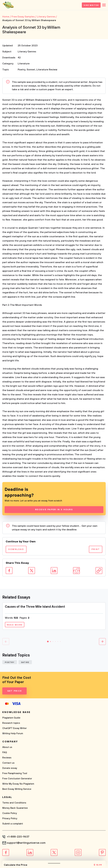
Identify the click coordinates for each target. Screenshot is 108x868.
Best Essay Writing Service (17, 789)
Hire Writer (91, 5)
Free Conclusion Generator (17, 779)
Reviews (7, 758)
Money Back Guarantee (15, 808)
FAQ (5, 752)
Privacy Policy (10, 819)
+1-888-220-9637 (18, 837)
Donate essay (10, 768)
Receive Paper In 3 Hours (54, 510)
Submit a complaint (13, 824)
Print (96, 549)
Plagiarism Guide (11, 718)
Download (16, 549)
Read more (15, 625)
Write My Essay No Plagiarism (18, 784)
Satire (25, 662)
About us (7, 747)
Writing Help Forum (13, 734)
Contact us (8, 763)
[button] (48, 642)
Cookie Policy (10, 813)
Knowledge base (16, 712)
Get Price (14, 691)
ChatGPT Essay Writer (14, 728)
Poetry (22, 70)
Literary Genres (27, 52)
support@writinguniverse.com (26, 843)
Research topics (11, 723)
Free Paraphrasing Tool (15, 773)
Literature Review (47, 70)
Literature (24, 64)
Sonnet (31, 70)
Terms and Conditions (14, 803)
